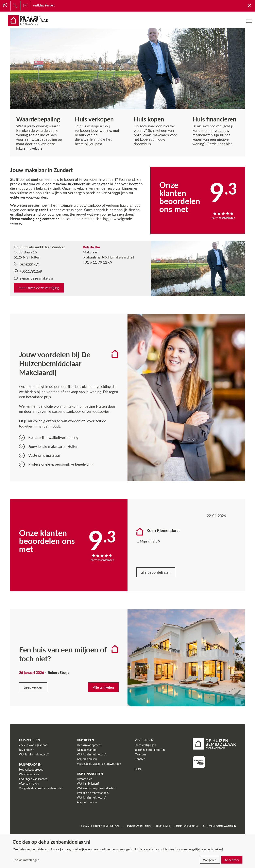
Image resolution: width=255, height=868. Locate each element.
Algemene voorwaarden (219, 826)
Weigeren (210, 860)
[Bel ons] (15, 5)
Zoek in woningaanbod (33, 745)
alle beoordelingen (156, 572)
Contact (140, 759)
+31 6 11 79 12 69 (97, 262)
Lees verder (33, 687)
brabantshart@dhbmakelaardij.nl (108, 257)
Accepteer (232, 860)
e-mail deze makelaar (34, 278)
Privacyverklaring (140, 826)
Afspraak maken (29, 783)
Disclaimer (163, 826)
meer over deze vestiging (39, 288)
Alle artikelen (103, 687)
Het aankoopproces (89, 745)
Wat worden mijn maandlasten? (97, 788)
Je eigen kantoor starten (150, 750)
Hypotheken (85, 779)
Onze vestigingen (145, 745)
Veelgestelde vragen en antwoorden (41, 788)
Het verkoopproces (31, 770)
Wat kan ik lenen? (88, 783)
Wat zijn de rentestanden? (93, 793)
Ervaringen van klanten (33, 779)
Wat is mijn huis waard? (34, 754)
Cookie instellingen (26, 860)
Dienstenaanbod (87, 750)
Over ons (140, 754)
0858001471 (27, 264)
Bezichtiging (27, 750)
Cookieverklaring (187, 826)
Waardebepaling (29, 774)
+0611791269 (28, 271)
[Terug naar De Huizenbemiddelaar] (250, 5)
